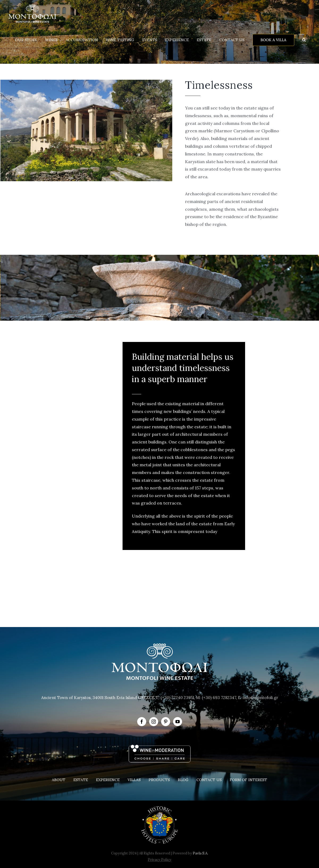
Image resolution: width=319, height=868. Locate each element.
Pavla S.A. (200, 853)
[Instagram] (154, 722)
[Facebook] (142, 722)
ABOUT (59, 780)
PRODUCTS (159, 780)
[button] (304, 40)
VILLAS (134, 780)
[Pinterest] (166, 722)
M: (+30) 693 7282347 (216, 698)
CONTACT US (209, 780)
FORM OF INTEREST (248, 780)
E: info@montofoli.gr (258, 698)
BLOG (183, 780)
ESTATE (81, 780)
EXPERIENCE (108, 780)
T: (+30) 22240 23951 (175, 698)
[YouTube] (178, 722)
